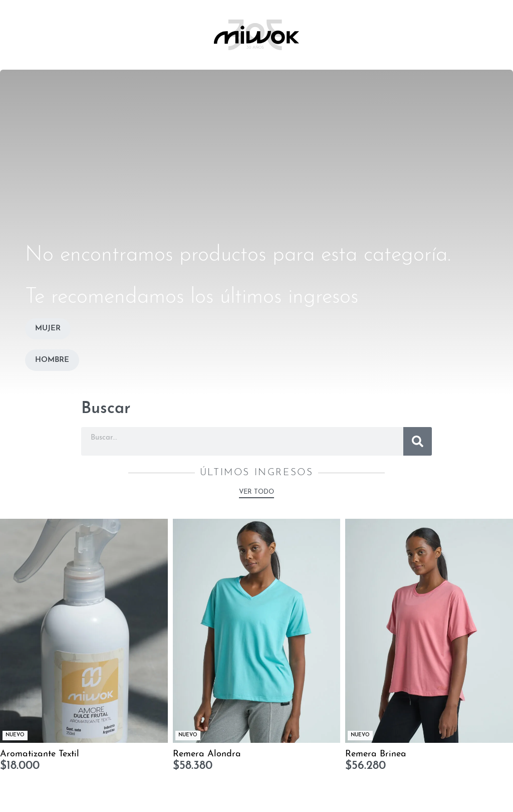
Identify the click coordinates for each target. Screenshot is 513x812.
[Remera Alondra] (257, 631)
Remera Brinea (376, 754)
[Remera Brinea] (429, 631)
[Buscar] (418, 441)
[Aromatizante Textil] (84, 631)
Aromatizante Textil (40, 754)
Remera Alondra (207, 754)
